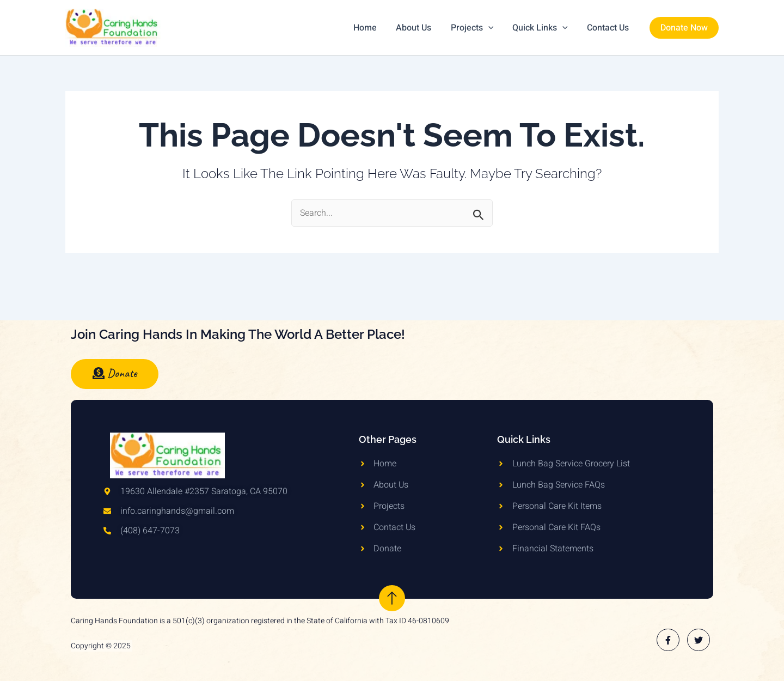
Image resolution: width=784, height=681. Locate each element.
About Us (420, 28)
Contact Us (609, 28)
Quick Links (543, 28)
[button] (684, 28)
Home (373, 28)
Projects (477, 28)
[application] (493, 28)
